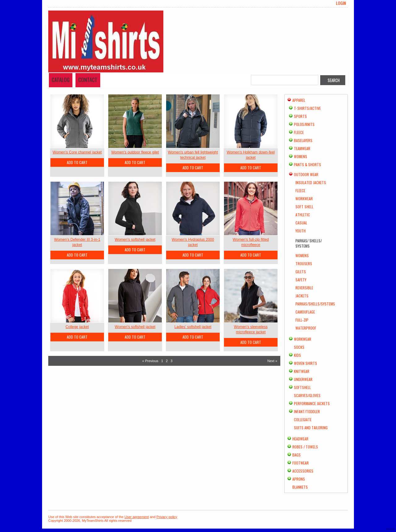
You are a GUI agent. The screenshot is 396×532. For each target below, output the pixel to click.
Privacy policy (167, 517)
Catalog (61, 80)
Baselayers (303, 140)
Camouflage (305, 312)
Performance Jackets (312, 403)
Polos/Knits (304, 124)
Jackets (302, 296)
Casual (301, 223)
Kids (297, 355)
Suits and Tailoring (311, 428)
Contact (88, 80)
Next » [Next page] (272, 361)
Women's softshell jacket (135, 240)
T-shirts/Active (307, 108)
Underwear (303, 379)
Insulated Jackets (311, 182)
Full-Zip (302, 320)
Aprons (299, 479)
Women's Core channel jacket (77, 152)
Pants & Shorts (308, 164)
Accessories (303, 471)
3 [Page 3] (171, 361)
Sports (300, 116)
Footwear (301, 463)
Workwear (304, 199)
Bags (297, 455)
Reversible (304, 288)
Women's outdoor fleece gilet (135, 152)
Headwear (300, 439)
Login (341, 3)
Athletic (303, 215)
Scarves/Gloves (307, 395)
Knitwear (302, 371)
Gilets (301, 272)
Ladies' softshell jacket (193, 327)
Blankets (300, 487)
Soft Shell (304, 207)
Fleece (299, 132)
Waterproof (306, 328)
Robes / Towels (305, 447)
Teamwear (302, 148)
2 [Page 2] (167, 361)
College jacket (77, 327)
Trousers (304, 264)
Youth (301, 231)
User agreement (137, 517)
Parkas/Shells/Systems (315, 304)
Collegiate (303, 420)
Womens (301, 156)
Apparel (299, 100)
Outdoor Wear (306, 174)
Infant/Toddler (307, 411)
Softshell (302, 387)
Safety (301, 280)
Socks (299, 347)
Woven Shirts (306, 363)
